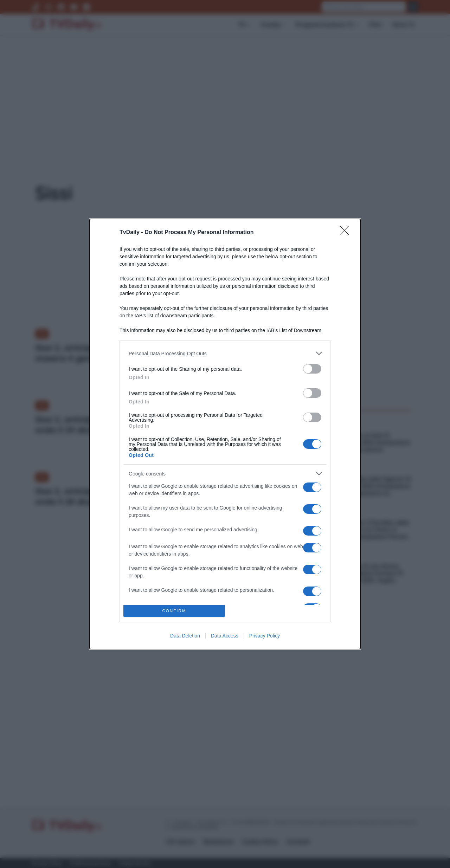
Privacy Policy (265, 636)
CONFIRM (174, 611)
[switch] (312, 369)
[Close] (347, 233)
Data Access (225, 636)
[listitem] (225, 353)
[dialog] (225, 434)
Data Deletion (185, 636)
